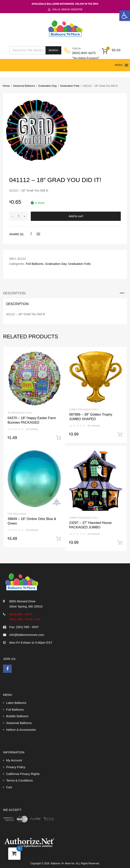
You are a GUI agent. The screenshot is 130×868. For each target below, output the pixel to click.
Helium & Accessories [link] (21, 730)
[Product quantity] (18, 216)
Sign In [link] (65, 9)
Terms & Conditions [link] (19, 780)
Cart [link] (9, 787)
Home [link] (6, 86)
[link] (125, 16)
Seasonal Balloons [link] (24, 86)
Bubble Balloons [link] (17, 716)
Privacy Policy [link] (16, 767)
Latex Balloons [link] (16, 703)
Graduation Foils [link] (70, 86)
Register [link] (77, 9)
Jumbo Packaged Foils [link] (84, 409)
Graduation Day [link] (48, 86)
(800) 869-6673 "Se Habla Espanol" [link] (82, 56)
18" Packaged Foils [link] (20, 413)
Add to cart (76, 216)
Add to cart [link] (58, 438)
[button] (119, 65)
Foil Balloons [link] (35, 264)
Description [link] (14, 293)
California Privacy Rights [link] (23, 774)
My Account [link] (14, 760)
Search (53, 50)
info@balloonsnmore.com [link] (27, 635)
